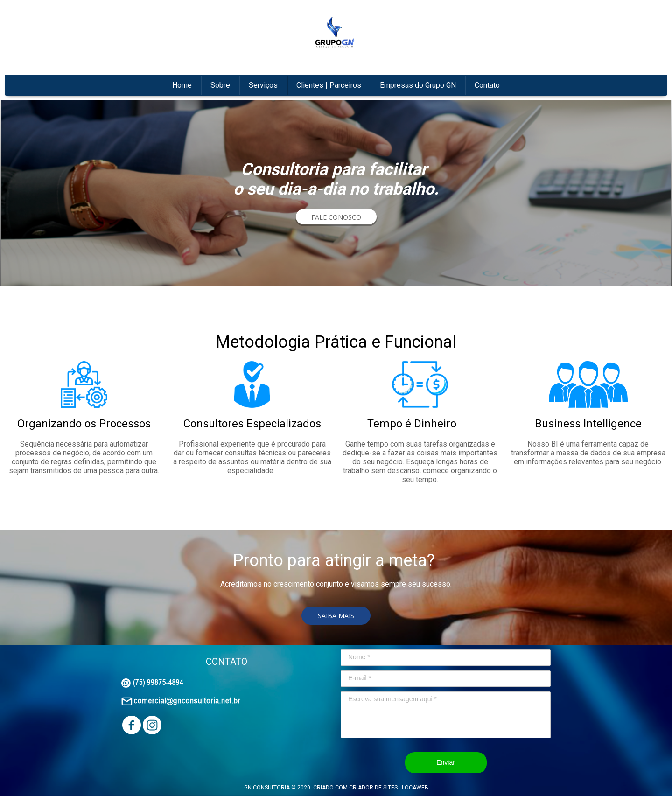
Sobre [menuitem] (220, 85)
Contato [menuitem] (487, 85)
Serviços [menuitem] (263, 85)
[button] (336, 217)
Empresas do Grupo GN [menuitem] (418, 85)
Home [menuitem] (182, 85)
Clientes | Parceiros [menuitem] (329, 85)
